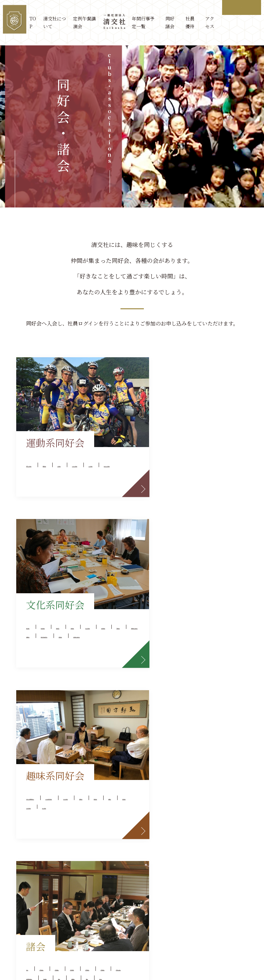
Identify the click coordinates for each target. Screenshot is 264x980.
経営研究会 (168, 463)
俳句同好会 (168, 505)
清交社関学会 (171, 684)
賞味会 (163, 663)
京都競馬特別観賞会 (179, 705)
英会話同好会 (208, 453)
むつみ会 (166, 725)
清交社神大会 (171, 673)
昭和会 (163, 715)
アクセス (210, 22)
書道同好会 (168, 495)
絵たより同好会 (173, 474)
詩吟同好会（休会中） (219, 505)
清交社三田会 (213, 673)
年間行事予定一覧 (144, 22)
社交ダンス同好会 (49, 453)
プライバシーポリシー (150, 936)
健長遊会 (76, 694)
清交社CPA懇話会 (176, 694)
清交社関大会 (213, 684)
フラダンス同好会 (86, 463)
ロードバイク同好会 (94, 474)
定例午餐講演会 (86, 22)
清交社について (56, 22)
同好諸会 (170, 22)
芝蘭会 (227, 715)
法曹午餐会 (195, 715)
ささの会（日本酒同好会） (59, 663)
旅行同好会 (41, 705)
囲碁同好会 (41, 694)
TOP (34, 22)
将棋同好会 (89, 684)
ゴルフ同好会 (44, 474)
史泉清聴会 (168, 453)
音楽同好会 (206, 463)
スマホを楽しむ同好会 (54, 673)
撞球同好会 (94, 453)
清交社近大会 (198, 663)
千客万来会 (226, 705)
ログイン (241, 7)
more (118, 527)
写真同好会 (168, 484)
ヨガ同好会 (41, 463)
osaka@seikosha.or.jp (215, 909)
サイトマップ (105, 936)
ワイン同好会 (44, 715)
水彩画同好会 (219, 474)
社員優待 (190, 22)
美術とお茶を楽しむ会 (219, 495)
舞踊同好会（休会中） (219, 484)
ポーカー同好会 (46, 684)
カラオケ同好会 (83, 705)
